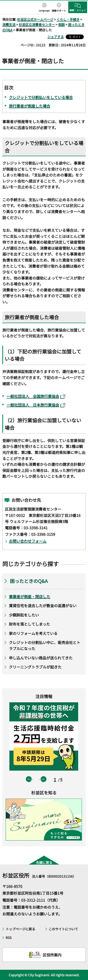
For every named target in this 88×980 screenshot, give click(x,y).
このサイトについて (63, 929)
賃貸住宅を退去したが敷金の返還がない (43, 606)
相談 (61, 24)
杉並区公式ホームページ (35, 19)
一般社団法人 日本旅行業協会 (36, 405)
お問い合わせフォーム (28, 541)
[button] (44, 8)
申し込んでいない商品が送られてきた (41, 658)
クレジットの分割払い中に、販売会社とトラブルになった (45, 645)
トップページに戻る (20, 929)
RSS (9, 938)
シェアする (56, 37)
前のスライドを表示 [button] (29, 779)
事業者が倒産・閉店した (30, 596)
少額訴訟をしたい (24, 615)
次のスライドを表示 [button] (44, 779)
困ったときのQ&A (29, 581)
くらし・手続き (68, 19)
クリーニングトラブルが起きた (35, 667)
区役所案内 (52, 955)
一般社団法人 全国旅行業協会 (36, 396)
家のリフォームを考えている (33, 633)
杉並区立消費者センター (37, 24)
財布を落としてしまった (29, 624)
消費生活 (9, 24)
